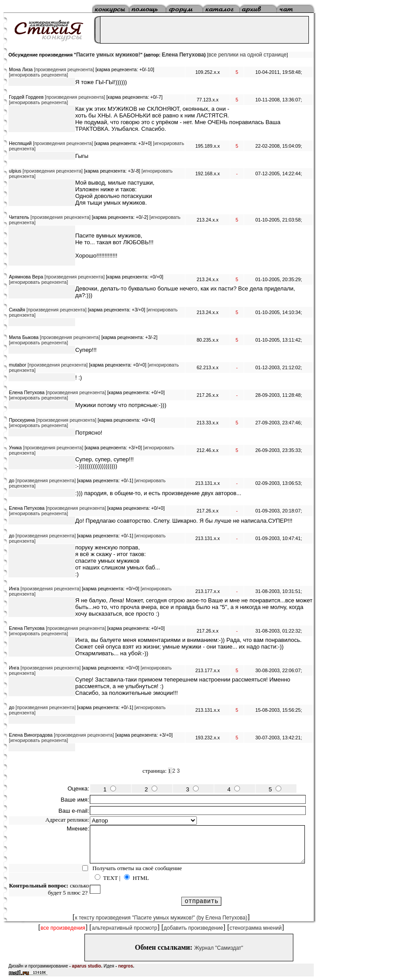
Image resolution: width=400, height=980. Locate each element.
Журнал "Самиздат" (219, 948)
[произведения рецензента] (64, 69)
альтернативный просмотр (124, 928)
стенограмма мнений (256, 928)
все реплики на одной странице (248, 55)
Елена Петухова (183, 55)
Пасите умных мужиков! (108, 55)
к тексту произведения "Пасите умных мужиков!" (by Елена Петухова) (161, 918)
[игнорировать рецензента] (38, 75)
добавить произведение (193, 928)
